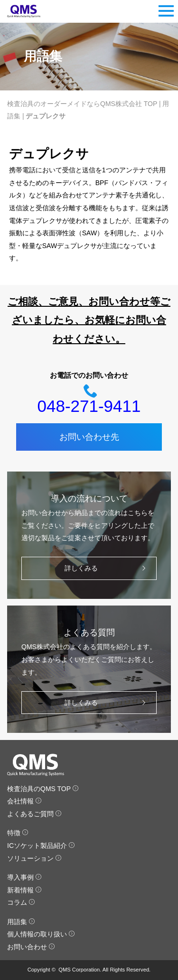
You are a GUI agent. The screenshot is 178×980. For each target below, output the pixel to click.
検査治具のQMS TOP (43, 789)
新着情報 (24, 890)
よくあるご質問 (34, 814)
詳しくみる (107, 568)
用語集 (21, 922)
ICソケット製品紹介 (41, 846)
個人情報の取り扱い (41, 934)
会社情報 (24, 801)
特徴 (18, 833)
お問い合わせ (31, 947)
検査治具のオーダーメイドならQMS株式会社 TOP (82, 104)
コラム (21, 902)
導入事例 (24, 877)
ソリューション (34, 858)
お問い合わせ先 (89, 437)
